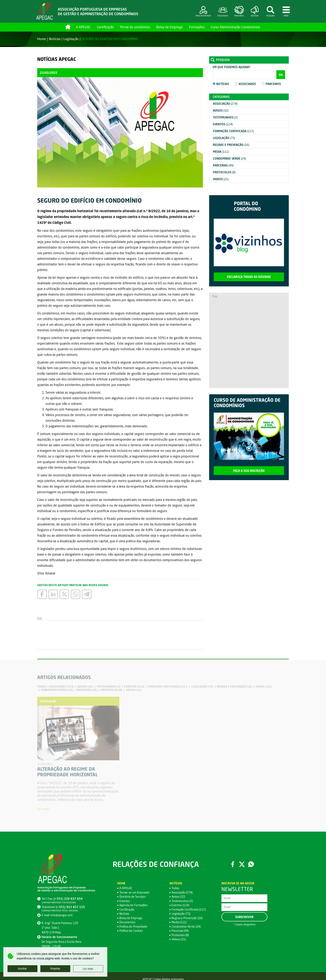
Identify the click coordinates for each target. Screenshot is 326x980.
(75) (224, 138)
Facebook (233, 864)
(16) (231, 145)
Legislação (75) (181, 914)
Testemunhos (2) (182, 901)
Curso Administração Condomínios (235, 27)
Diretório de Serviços (133, 897)
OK (281, 75)
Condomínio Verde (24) (186, 926)
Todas (175, 888)
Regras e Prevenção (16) (187, 918)
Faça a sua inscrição (249, 471)
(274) (225, 104)
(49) (223, 165)
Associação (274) (182, 892)
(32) (221, 110)
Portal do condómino (135, 27)
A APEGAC (83, 27)
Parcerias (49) (180, 931)
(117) (233, 131)
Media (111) (179, 922)
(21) (221, 179)
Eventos (125, 901)
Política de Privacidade (133, 926)
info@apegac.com (62, 915)
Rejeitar (55, 969)
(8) (224, 172)
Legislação (71, 39)
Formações (197, 27)
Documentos (127, 922)
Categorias (221, 97)
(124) (223, 124)
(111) (221, 152)
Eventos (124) (180, 905)
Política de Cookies (131, 931)
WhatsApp (251, 864)
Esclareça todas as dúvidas (249, 277)
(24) (229, 158)
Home (68, 27)
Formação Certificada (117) (189, 909)
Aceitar (22, 969)
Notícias (55, 39)
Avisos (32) (178, 897)
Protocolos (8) (180, 935)
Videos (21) (179, 939)
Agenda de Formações (134, 905)
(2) (225, 117)
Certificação (105, 27)
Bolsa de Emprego (170, 27)
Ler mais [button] (88, 969)
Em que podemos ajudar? (231, 67)
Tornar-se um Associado (135, 892)
